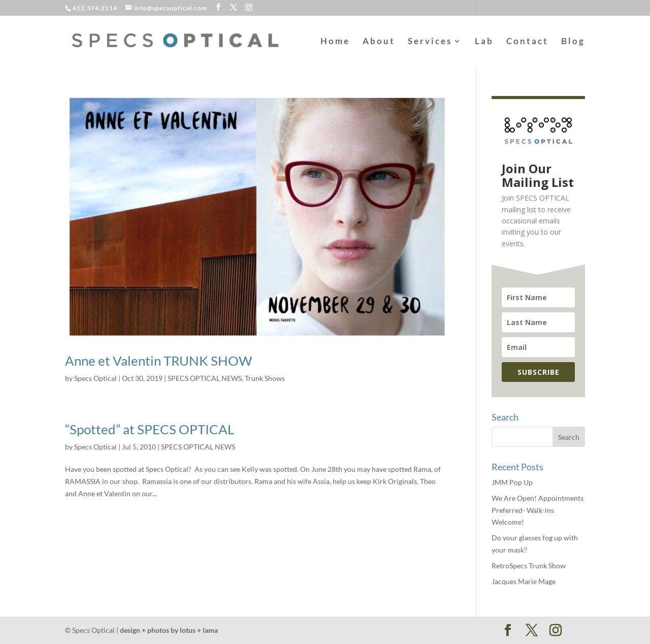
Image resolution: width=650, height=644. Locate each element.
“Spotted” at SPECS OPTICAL (150, 429)
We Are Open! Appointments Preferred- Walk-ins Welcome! (538, 510)
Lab (484, 42)
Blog (573, 42)
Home (335, 42)
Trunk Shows (265, 378)
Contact (527, 42)
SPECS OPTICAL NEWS (205, 378)
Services (430, 42)
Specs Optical (95, 378)
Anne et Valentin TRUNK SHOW (159, 361)
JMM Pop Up (512, 482)
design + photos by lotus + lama (169, 630)
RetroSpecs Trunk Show (529, 566)
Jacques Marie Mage (524, 581)
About (379, 42)
